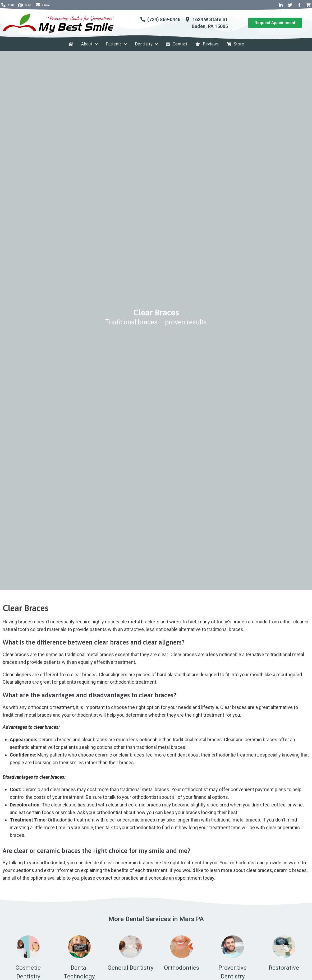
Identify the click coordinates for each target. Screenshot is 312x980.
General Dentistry (130, 968)
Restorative (284, 968)
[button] (275, 23)
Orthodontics (182, 968)
